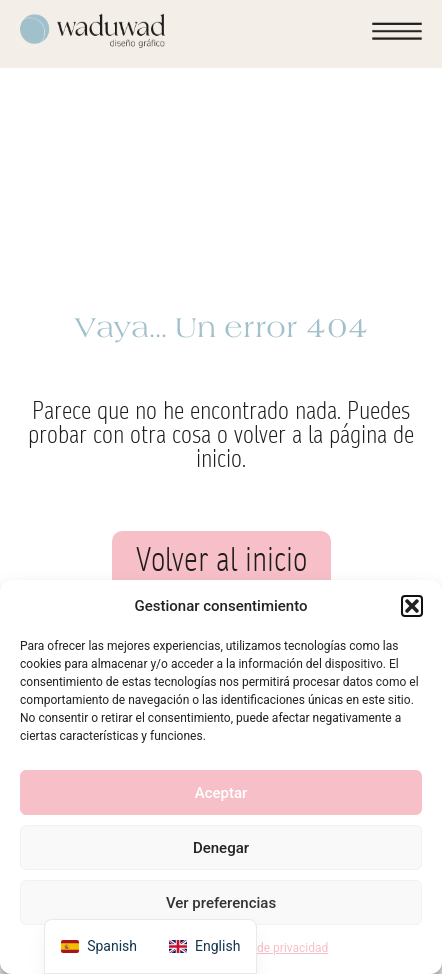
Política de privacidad (271, 948)
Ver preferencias (221, 903)
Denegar (221, 848)
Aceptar (221, 793)
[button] (412, 606)
